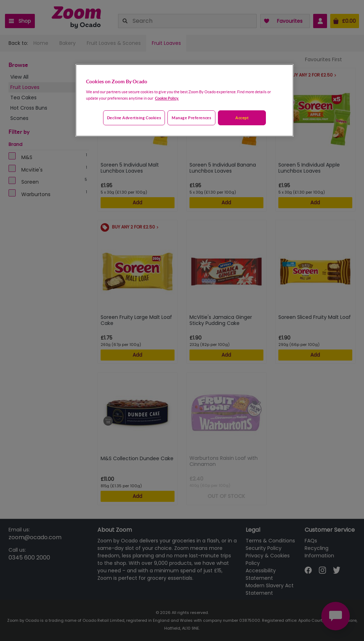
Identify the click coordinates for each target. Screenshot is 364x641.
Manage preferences (191, 118)
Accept (242, 118)
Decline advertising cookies (134, 118)
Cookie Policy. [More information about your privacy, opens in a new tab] (167, 98)
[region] (184, 100)
